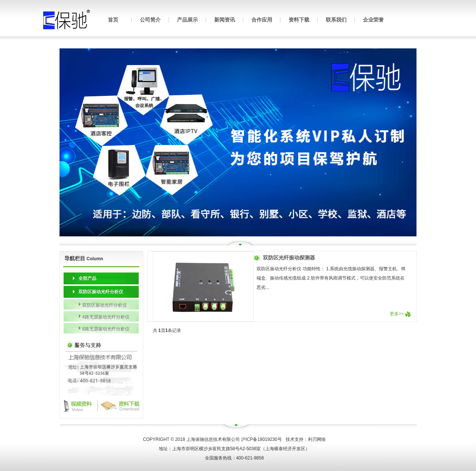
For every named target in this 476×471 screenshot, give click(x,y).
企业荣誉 (373, 20)
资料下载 (299, 20)
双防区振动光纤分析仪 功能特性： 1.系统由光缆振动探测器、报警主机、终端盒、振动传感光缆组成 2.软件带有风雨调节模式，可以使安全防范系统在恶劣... (331, 278)
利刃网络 (317, 439)
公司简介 (150, 20)
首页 (113, 20)
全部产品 (87, 278)
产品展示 (187, 20)
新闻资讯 (225, 20)
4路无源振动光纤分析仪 (106, 317)
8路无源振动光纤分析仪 (106, 329)
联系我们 (336, 20)
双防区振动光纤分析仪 (101, 292)
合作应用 (262, 20)
